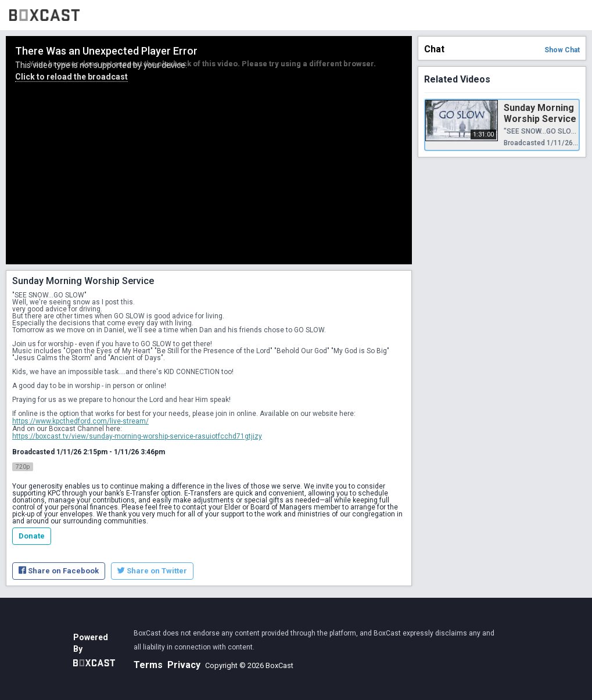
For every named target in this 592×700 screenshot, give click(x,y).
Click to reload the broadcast (71, 77)
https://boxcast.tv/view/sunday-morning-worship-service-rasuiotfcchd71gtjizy (137, 436)
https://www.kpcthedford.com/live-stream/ (80, 421)
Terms (148, 665)
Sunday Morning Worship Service (540, 113)
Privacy (184, 665)
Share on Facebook (59, 571)
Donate (32, 536)
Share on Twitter (152, 571)
